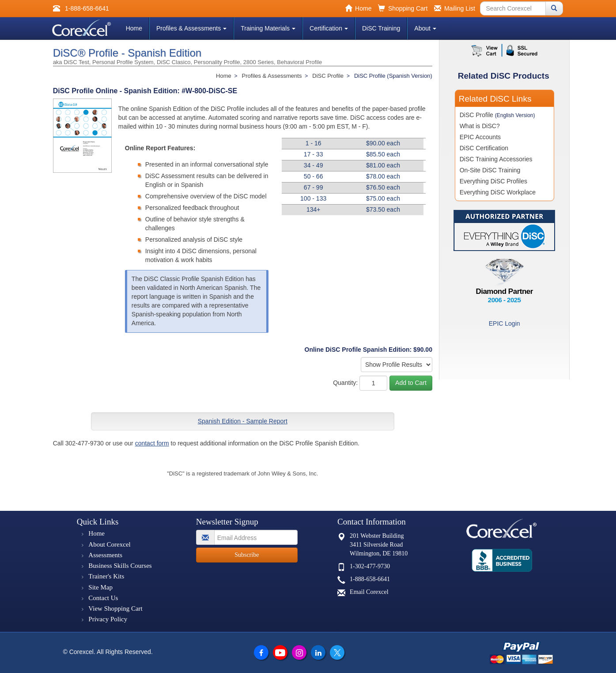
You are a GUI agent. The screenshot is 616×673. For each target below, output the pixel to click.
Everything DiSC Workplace (498, 192)
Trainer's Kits (106, 576)
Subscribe (247, 555)
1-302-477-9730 (370, 566)
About (425, 28)
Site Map (100, 587)
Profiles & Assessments (191, 28)
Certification (329, 28)
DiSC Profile (497, 115)
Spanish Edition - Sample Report (243, 421)
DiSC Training (381, 28)
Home (134, 28)
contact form (152, 443)
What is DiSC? (480, 126)
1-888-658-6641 (370, 579)
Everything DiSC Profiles (493, 181)
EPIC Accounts (480, 137)
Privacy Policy (108, 619)
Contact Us (103, 598)
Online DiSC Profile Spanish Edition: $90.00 (368, 350)
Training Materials (268, 28)
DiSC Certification (484, 148)
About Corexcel (109, 544)
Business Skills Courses (120, 566)
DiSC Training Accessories (496, 159)
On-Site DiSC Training (490, 170)
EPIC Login (505, 323)
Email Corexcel (369, 592)
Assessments (105, 555)
